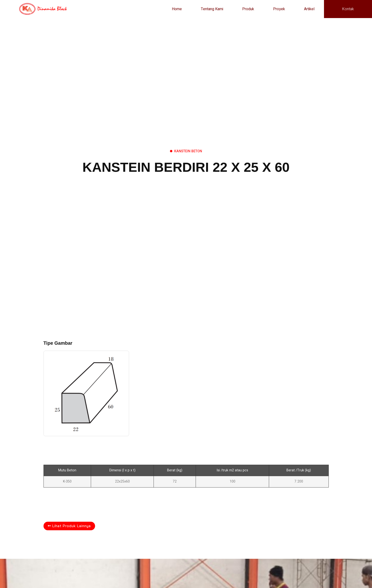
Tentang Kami (212, 9)
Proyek (279, 9)
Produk (248, 9)
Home (177, 9)
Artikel (309, 9)
